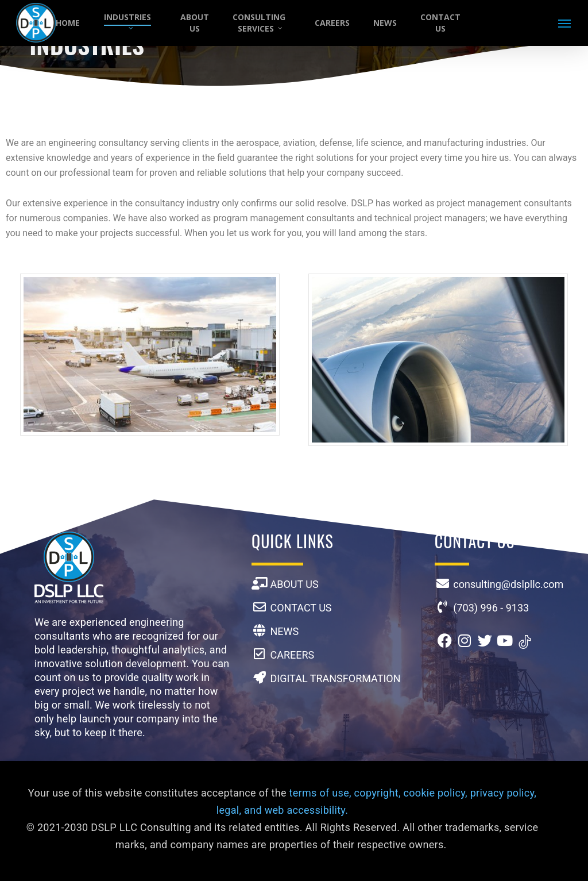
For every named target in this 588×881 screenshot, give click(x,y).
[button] (565, 23)
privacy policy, (504, 793)
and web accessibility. (296, 810)
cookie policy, (436, 793)
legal (228, 810)
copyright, (378, 793)
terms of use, (320, 793)
